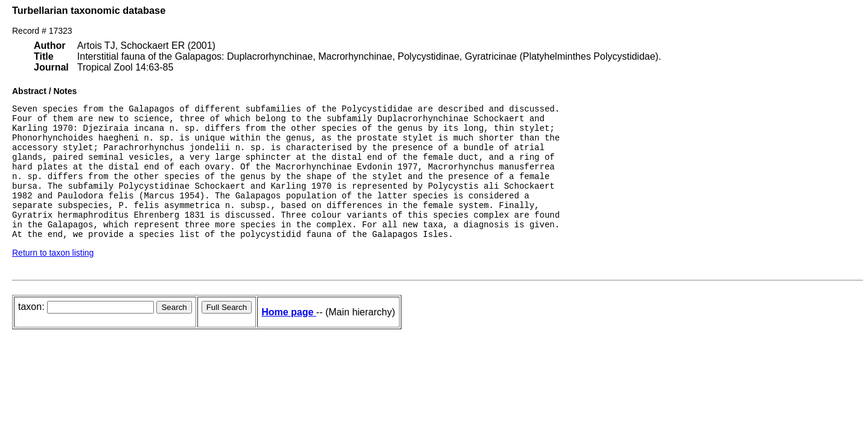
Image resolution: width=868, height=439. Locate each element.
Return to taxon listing (53, 278)
